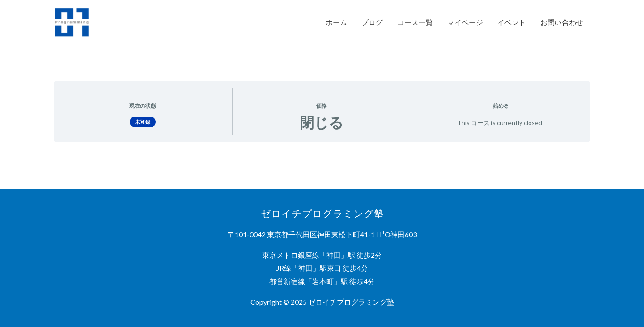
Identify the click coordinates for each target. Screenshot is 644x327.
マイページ (465, 22)
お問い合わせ (562, 22)
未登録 (143, 121)
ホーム (336, 22)
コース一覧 (415, 22)
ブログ (372, 22)
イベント (512, 22)
